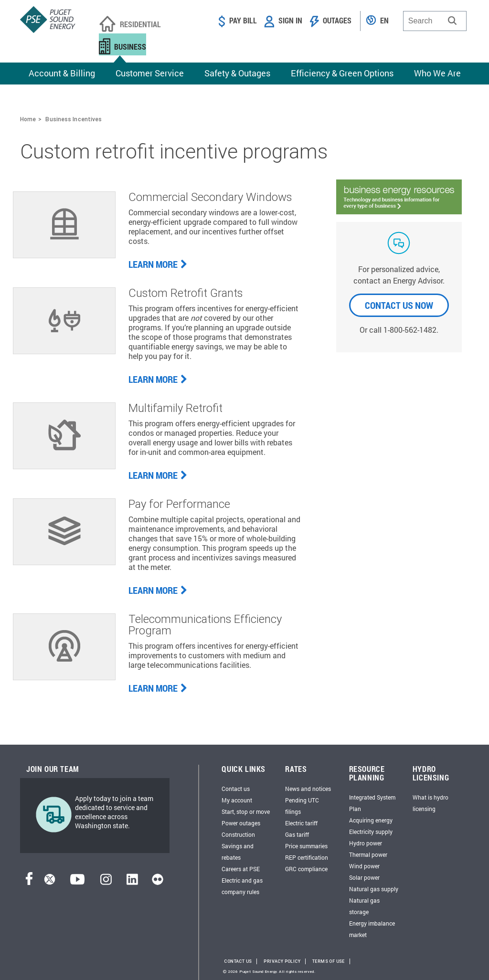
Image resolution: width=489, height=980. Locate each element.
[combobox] (435, 21)
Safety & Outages (237, 73)
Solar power (364, 877)
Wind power (364, 866)
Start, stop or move (246, 811)
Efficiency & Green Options (342, 73)
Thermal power (368, 854)
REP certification (307, 857)
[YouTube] (77, 882)
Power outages (241, 823)
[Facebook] (29, 882)
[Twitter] (50, 882)
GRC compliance (306, 869)
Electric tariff (301, 823)
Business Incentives (74, 119)
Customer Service (150, 73)
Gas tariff (297, 834)
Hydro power (366, 843)
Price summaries (306, 846)
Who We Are (437, 73)
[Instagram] (106, 882)
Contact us (236, 789)
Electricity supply (371, 832)
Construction (238, 834)
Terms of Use (329, 961)
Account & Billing (62, 73)
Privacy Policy (282, 961)
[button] (452, 21)
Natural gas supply (374, 889)
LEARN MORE (158, 264)
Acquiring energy (371, 820)
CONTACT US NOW (399, 305)
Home (28, 119)
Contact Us (238, 961)
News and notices (308, 789)
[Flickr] (158, 882)
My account (237, 800)
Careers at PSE (241, 869)
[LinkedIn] (132, 882)
